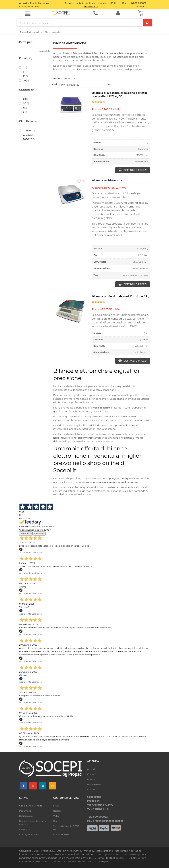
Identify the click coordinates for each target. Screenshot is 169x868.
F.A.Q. (56, 806)
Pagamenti (25, 811)
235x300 (27, 131)
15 (23, 76)
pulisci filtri (45, 51)
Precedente (26, 533)
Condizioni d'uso (62, 834)
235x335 (27, 135)
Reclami (58, 811)
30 (24, 81)
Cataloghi (24, 829)
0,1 (24, 99)
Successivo (39, 533)
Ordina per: (59, 84)
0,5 (24, 103)
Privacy (91, 779)
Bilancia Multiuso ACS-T (109, 180)
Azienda (92, 769)
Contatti (92, 774)
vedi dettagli (91, 6)
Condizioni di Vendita (31, 806)
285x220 (27, 139)
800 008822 (139, 3)
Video (56, 816)
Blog (56, 821)
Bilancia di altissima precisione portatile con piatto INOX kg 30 (120, 95)
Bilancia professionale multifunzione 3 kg (121, 296)
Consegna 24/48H (29, 834)
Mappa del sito (95, 784)
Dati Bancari (26, 816)
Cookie (91, 789)
